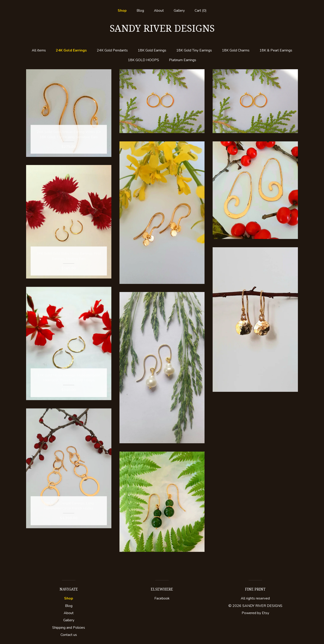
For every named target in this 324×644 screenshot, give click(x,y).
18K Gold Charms (236, 50)
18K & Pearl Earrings (276, 50)
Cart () (201, 11)
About (159, 11)
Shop (122, 11)
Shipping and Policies (69, 628)
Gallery (179, 11)
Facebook (162, 598)
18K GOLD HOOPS (143, 60)
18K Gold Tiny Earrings (194, 50)
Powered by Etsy (255, 613)
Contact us (69, 635)
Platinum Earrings (183, 60)
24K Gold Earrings (71, 50)
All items (39, 50)
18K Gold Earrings (152, 50)
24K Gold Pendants (112, 50)
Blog (140, 11)
